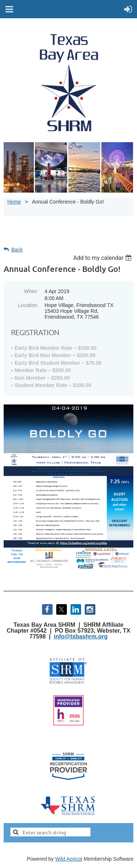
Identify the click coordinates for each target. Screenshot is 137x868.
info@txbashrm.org (81, 636)
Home (14, 202)
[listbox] (103, 258)
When (31, 291)
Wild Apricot (69, 859)
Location (28, 305)
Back (17, 250)
